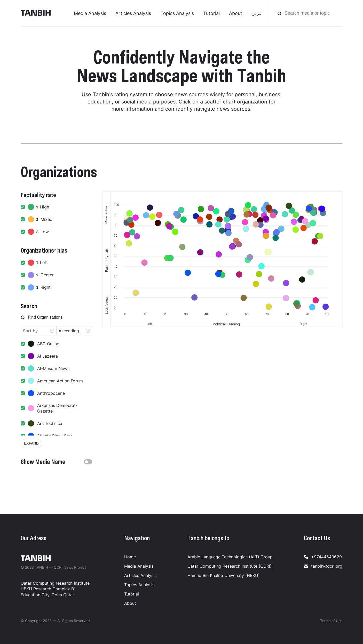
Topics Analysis (177, 13)
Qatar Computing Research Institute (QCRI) (230, 566)
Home (130, 557)
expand (31, 443)
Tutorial (211, 13)
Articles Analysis (133, 13)
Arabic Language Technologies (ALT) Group (230, 557)
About (236, 13)
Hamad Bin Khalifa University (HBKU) (224, 575)
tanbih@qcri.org (323, 566)
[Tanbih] (36, 13)
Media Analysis (90, 13)
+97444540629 (323, 557)
